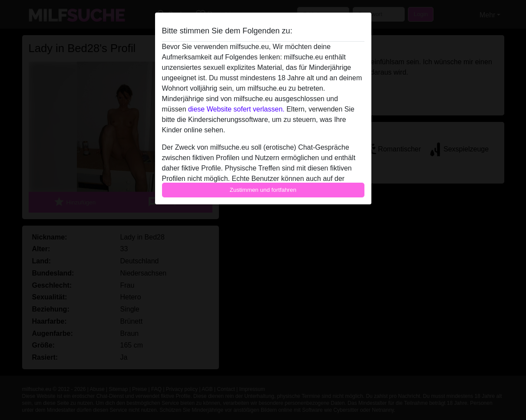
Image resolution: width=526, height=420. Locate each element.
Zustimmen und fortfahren (263, 190)
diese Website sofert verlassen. (236, 109)
